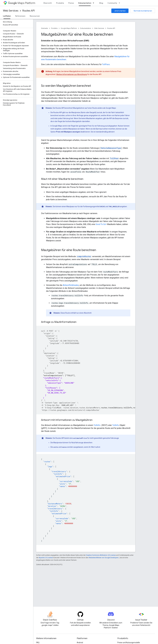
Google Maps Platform (69, 28)
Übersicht (48, 3)
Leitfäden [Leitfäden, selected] (7, 16)
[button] (16, 40)
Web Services (11, 11)
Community (112, 3)
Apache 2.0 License (46, 558)
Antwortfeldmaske (71, 285)
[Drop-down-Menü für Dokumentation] (94, 3)
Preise (71, 3)
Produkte (60, 3)
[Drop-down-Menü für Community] (120, 3)
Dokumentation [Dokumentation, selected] (85, 3)
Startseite (44, 28)
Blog (101, 3)
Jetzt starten (120, 11)
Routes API (29, 11)
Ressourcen (35, 16)
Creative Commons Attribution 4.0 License (101, 555)
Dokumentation (86, 28)
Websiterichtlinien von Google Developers (104, 558)
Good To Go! (101, 224)
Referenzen (20, 16)
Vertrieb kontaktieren (143, 11)
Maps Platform (22, 3)
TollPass (106, 64)
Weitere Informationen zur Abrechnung (72, 74)
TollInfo (97, 425)
